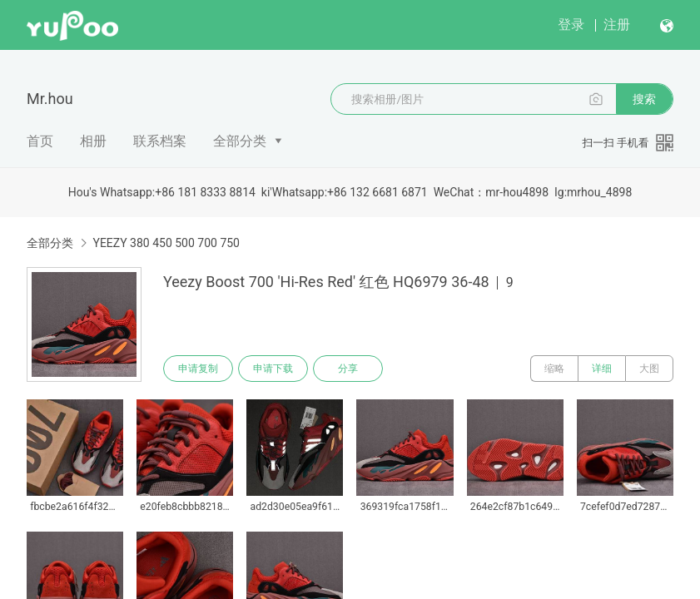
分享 (348, 369)
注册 (617, 25)
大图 (649, 369)
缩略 (554, 369)
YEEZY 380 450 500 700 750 (166, 243)
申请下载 (273, 369)
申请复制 (198, 369)
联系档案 (160, 141)
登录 (571, 25)
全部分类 (240, 141)
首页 (40, 141)
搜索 (644, 99)
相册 (93, 141)
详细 (602, 369)
